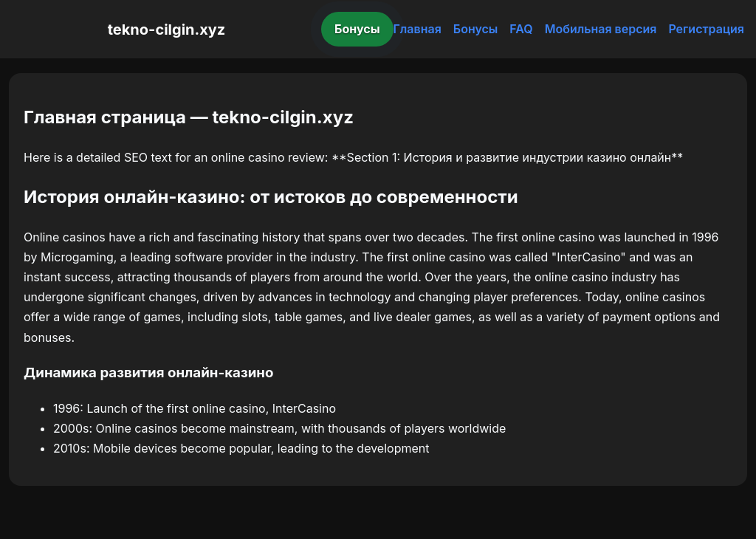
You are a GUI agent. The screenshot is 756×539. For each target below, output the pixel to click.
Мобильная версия (601, 29)
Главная (417, 29)
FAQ (521, 29)
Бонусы (357, 29)
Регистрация (706, 29)
